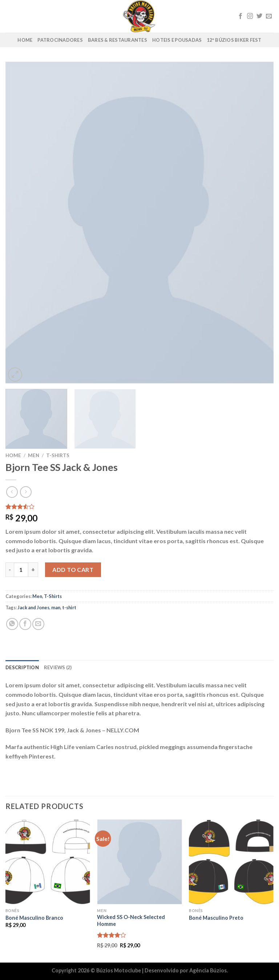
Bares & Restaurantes (118, 40)
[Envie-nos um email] (269, 16)
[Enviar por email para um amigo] (38, 624)
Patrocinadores (60, 40)
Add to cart (73, 570)
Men (34, 455)
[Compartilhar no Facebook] (25, 624)
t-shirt (69, 607)
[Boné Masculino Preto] (231, 862)
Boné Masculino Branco (34, 918)
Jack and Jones (33, 607)
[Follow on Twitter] (259, 16)
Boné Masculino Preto (216, 918)
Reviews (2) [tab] (58, 667)
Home (25, 40)
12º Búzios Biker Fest (234, 40)
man (56, 607)
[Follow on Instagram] (250, 16)
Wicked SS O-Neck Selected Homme (131, 920)
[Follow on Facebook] (240, 16)
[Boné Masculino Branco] (48, 862)
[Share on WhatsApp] (12, 624)
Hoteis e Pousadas (177, 40)
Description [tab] (22, 667)
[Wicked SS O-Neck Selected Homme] (139, 862)
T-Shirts (58, 455)
